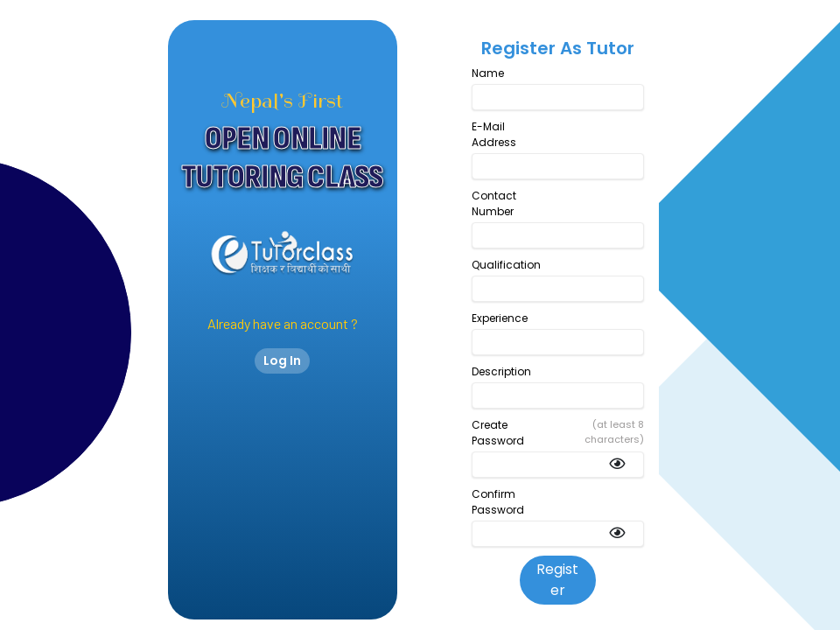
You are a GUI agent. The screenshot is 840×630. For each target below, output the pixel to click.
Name (488, 73)
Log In (282, 360)
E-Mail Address (494, 134)
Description (501, 371)
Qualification (506, 265)
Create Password (498, 433)
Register (557, 580)
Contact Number (494, 203)
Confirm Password (498, 502)
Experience (500, 318)
